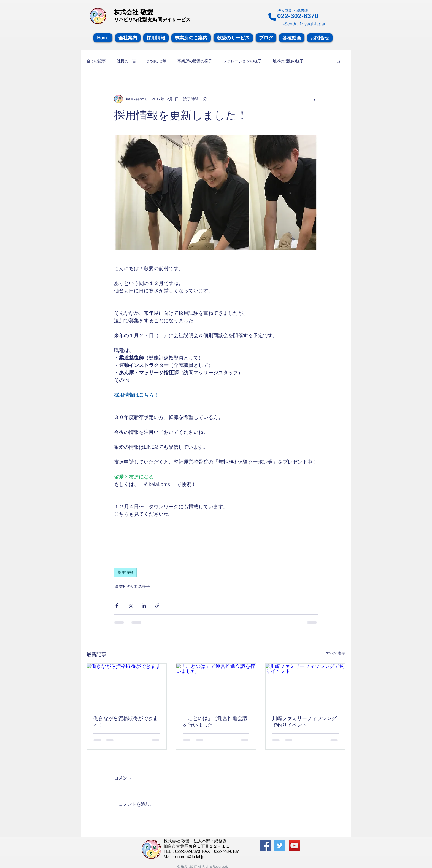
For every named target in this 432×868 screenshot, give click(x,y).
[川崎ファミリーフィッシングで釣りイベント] (305, 686)
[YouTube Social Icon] (294, 846)
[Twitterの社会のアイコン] (280, 846)
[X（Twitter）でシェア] (130, 605)
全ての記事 (96, 61)
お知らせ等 (157, 61)
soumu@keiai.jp (190, 857)
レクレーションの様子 (242, 61)
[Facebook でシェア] (117, 605)
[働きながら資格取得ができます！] (127, 686)
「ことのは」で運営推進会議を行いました (215, 721)
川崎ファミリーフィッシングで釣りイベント (304, 721)
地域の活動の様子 (288, 61)
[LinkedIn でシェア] (144, 605)
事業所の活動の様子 (195, 61)
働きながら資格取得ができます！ (126, 721)
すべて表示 (336, 653)
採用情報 (125, 572)
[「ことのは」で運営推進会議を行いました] (216, 686)
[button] (338, 61)
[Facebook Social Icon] (265, 846)
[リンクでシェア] (157, 605)
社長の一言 (126, 61)
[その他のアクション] (315, 99)
